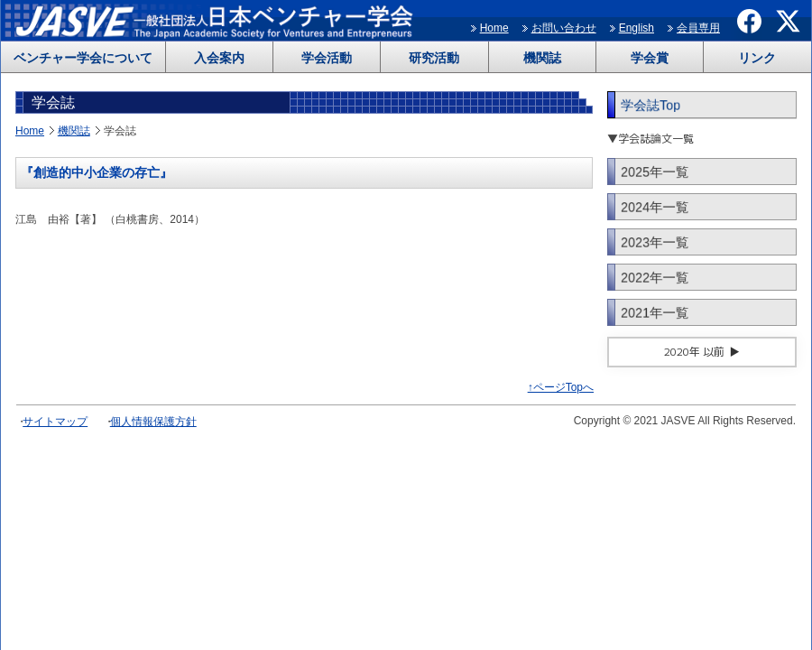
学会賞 (650, 58)
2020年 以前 (694, 352)
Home (494, 28)
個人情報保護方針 (153, 422)
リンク (757, 58)
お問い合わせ (564, 28)
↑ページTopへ (561, 387)
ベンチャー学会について (83, 58)
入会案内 (219, 58)
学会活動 (327, 58)
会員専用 (698, 28)
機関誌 (542, 58)
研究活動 (434, 58)
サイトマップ (55, 422)
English (637, 28)
